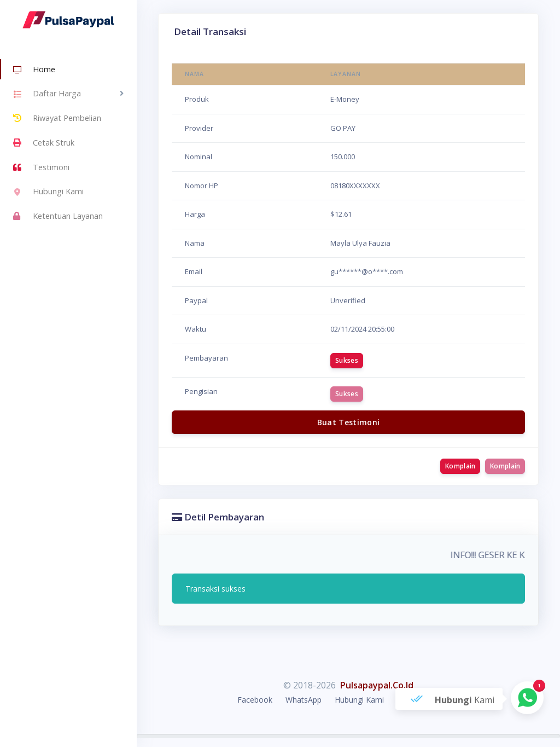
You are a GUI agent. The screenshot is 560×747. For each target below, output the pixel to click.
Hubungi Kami (48, 193)
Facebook (255, 700)
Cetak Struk (44, 143)
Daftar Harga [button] (47, 95)
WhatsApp (304, 700)
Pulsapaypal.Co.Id (377, 685)
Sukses (347, 360)
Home (34, 70)
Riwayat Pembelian (57, 118)
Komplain (460, 466)
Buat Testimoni (349, 422)
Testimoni (41, 167)
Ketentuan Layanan (58, 216)
